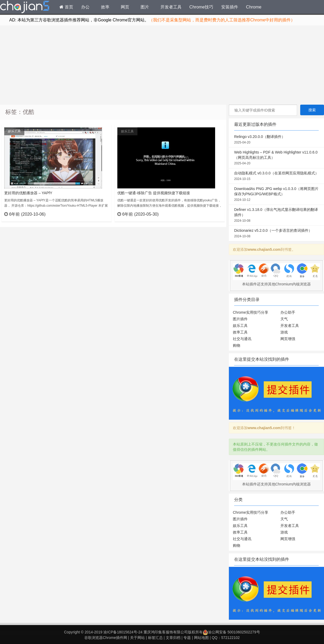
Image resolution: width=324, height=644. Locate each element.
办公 (85, 7)
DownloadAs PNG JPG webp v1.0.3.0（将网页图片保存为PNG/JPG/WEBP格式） (276, 194)
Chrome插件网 (25, 8)
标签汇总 (155, 638)
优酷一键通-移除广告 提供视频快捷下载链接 (154, 193)
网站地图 (201, 638)
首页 (66, 7)
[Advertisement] (162, 65)
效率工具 (240, 332)
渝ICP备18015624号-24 (123, 632)
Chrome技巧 (201, 7)
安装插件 (230, 7)
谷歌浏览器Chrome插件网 (106, 638)
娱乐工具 (14, 131)
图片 (145, 7)
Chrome (254, 7)
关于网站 (137, 638)
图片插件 (240, 319)
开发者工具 (171, 7)
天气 (284, 319)
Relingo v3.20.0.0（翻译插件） (276, 140)
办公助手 (288, 312)
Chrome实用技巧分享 (251, 312)
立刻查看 (98, 214)
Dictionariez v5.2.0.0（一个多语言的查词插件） (276, 234)
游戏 (284, 332)
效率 (105, 7)
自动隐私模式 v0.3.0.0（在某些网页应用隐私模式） (276, 176)
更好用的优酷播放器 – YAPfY (28, 193)
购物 (237, 345)
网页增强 (288, 339)
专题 (187, 638)
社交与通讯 (242, 339)
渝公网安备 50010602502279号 (231, 632)
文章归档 (173, 638)
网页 (125, 7)
